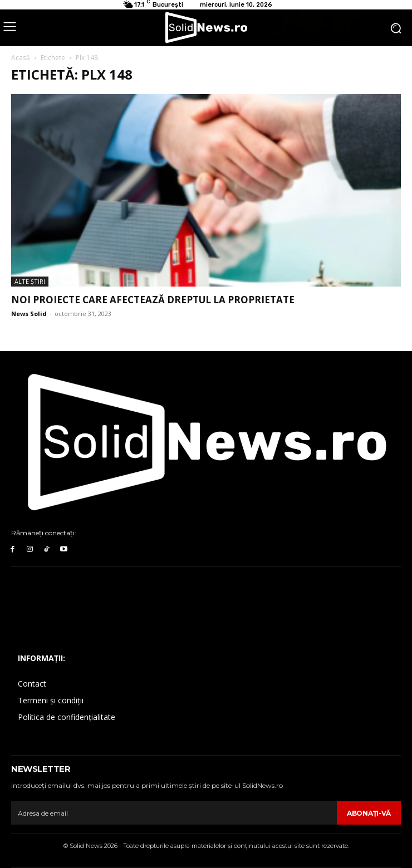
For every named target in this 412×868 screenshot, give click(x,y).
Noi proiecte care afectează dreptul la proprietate (153, 300)
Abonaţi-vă (369, 813)
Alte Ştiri (30, 281)
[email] (174, 813)
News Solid (29, 314)
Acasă (21, 58)
